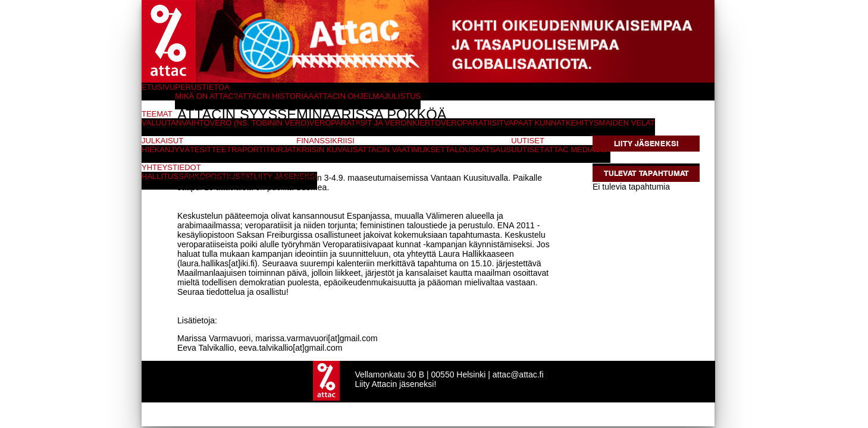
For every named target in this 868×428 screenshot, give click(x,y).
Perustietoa (202, 87)
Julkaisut (162, 141)
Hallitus (160, 176)
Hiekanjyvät (168, 150)
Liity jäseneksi (646, 144)
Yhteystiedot (171, 167)
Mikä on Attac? (206, 96)
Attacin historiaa (276, 96)
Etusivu (158, 87)
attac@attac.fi (518, 374)
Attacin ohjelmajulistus (367, 96)
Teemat (157, 114)
